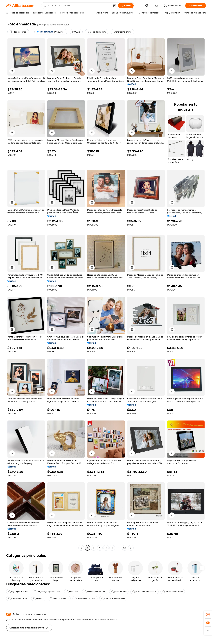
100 (125, 548)
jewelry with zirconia (85, 598)
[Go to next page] (131, 548)
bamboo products (59, 598)
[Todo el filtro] (18, 32)
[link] (208, 615)
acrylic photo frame (173, 592)
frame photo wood (18, 598)
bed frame (72, 592)
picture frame (119, 592)
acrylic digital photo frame (47, 592)
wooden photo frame (95, 592)
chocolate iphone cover (113, 598)
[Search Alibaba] (77, 6)
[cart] (157, 6)
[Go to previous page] (81, 548)
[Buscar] (126, 6)
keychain (39, 598)
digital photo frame (18, 592)
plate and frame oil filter (144, 592)
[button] (115, 6)
